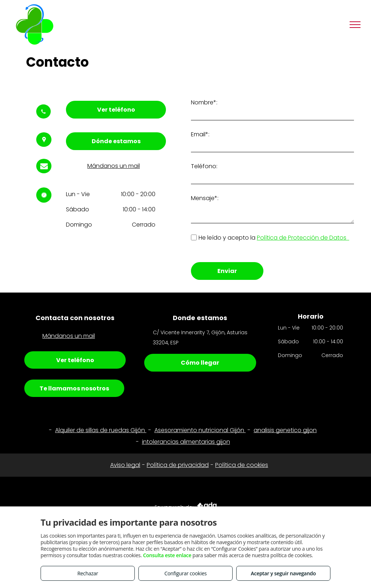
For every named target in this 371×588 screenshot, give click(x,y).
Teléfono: (204, 166)
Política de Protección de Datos (303, 238)
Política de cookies (242, 465)
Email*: (200, 134)
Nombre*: (204, 102)
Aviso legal (125, 465)
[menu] (355, 25)
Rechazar (87, 573)
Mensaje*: (205, 198)
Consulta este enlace (167, 555)
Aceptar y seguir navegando (283, 573)
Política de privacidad (178, 465)
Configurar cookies (186, 573)
